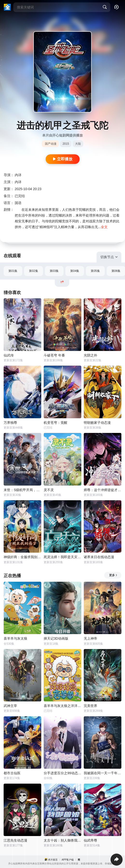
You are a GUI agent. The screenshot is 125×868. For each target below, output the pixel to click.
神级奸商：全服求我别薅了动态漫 (22, 557)
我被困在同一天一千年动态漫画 (103, 773)
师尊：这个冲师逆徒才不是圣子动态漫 (103, 490)
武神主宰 (10, 706)
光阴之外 (90, 355)
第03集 (54, 271)
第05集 (95, 271)
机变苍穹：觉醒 (56, 423)
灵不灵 (49, 490)
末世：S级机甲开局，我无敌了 (22, 490)
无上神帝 (90, 638)
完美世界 (90, 706)
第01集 (13, 271)
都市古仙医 (12, 773)
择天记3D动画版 (56, 638)
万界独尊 (10, 423)
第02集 (33, 271)
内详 (18, 175)
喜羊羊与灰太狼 (15, 638)
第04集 (75, 271)
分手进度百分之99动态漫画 (62, 773)
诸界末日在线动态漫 (99, 557)
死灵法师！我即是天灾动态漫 (62, 557)
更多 (113, 575)
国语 (18, 203)
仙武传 (9, 355)
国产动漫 (51, 144)
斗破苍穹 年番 (54, 355)
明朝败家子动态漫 (97, 423)
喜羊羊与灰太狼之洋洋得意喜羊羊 (62, 706)
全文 (104, 227)
